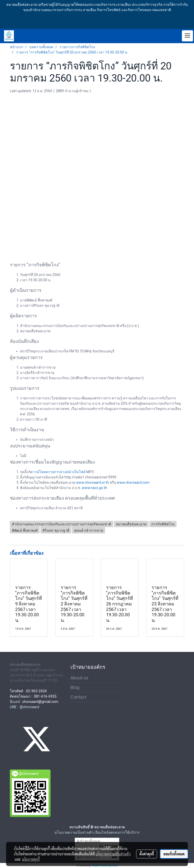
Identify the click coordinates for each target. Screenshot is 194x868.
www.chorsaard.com (133, 482)
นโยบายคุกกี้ (31, 859)
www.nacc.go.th (94, 488)
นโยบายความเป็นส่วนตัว (113, 854)
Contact (78, 697)
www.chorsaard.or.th (92, 482)
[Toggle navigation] (187, 36)
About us (79, 678)
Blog (75, 687)
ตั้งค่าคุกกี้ (147, 854)
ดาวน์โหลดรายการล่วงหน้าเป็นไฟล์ (58, 472)
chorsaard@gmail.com (40, 702)
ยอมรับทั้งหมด (174, 854)
